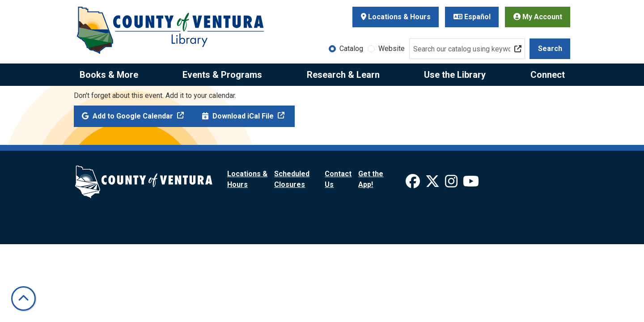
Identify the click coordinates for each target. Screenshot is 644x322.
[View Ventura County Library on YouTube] (471, 184)
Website (392, 49)
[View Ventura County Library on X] (433, 184)
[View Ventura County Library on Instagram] (452, 184)
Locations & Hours (396, 17)
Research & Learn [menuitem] (343, 75)
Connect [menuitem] (548, 75)
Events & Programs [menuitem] (222, 75)
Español (472, 17)
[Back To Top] (23, 299)
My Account (538, 17)
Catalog (351, 49)
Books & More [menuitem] (109, 75)
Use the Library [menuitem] (455, 75)
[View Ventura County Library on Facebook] (414, 184)
